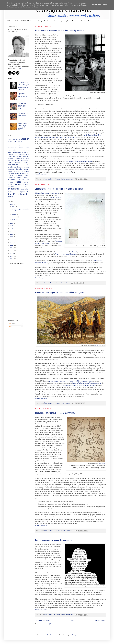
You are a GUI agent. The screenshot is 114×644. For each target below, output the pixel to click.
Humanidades (12, 150)
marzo (14, 214)
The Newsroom (24, 157)
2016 (12, 248)
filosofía (18, 173)
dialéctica (11, 169)
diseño (10, 171)
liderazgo (27, 182)
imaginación (12, 179)
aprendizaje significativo (23, 159)
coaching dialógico (22, 163)
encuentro (11, 173)
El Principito (25, 142)
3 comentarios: (66, 403)
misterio (10, 184)
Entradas (13, 323)
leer (28, 179)
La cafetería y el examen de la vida (23, 115)
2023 (12, 229)
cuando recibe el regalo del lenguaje (79, 385)
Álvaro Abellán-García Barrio (52, 179)
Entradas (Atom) (48, 624)
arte (9, 160)
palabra (27, 186)
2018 (12, 242)
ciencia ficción (25, 160)
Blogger (75, 635)
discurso (27, 169)
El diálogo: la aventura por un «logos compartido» (55, 413)
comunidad (26, 165)
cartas (18, 160)
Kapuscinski (18, 152)
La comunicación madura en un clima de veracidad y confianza (60, 30)
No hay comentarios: (67, 179)
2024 (12, 226)
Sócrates (11, 154)
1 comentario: (65, 283)
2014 (12, 253)
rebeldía (16, 192)
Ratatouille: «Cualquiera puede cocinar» (23, 95)
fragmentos (12, 177)
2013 (12, 256)
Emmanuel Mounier (14, 144)
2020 (12, 237)
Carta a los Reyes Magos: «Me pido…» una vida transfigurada (60, 292)
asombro (14, 160)
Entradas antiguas (100, 621)
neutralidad (11, 186)
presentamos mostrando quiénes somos (79, 161)
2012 (12, 259)
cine (10, 162)
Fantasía (10, 146)
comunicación (13, 165)
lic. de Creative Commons (51, 635)
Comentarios (14, 327)
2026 (12, 204)
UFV (21, 68)
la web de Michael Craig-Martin (49, 242)
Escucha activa (25, 144)
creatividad (12, 167)
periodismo (14, 189)
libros (18, 182)
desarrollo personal (23, 167)
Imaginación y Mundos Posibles (68, 21)
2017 (12, 245)
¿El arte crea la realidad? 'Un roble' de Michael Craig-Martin (59, 189)
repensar (23, 192)
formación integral (23, 175)
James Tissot (98, 345)
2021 (12, 234)
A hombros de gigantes (14, 139)
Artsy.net (74, 252)
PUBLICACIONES (26, 21)
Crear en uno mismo (19, 140)
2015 (12, 251)
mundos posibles (22, 184)
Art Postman (102, 464)
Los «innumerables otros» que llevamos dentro (54, 540)
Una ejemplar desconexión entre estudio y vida (23, 106)
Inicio (72, 621)
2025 (12, 223)
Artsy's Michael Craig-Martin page (66, 254)
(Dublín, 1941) (47, 193)
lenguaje (11, 182)
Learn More (97, 5)
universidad (23, 194)
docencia (17, 171)
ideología (27, 177)
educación (26, 171)
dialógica (19, 169)
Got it (105, 5)
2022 (12, 231)
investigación (21, 180)
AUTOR (16, 21)
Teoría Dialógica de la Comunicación (45, 21)
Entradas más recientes (43, 621)
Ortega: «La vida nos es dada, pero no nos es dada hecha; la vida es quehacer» (24, 86)
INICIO (8, 21)
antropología (12, 158)
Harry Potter (24, 148)
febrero (14, 217)
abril (13, 207)
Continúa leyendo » (41, 174)
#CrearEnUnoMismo (86, 21)
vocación (11, 196)
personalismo (25, 189)
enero (14, 220)
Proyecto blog (25, 152)
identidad (20, 177)
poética (10, 192)
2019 (12, 240)
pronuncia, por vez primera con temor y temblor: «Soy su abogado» (71, 381)
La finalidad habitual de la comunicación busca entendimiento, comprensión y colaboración (68, 136)
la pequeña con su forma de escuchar (87, 383)
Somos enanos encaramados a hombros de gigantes (23, 126)
